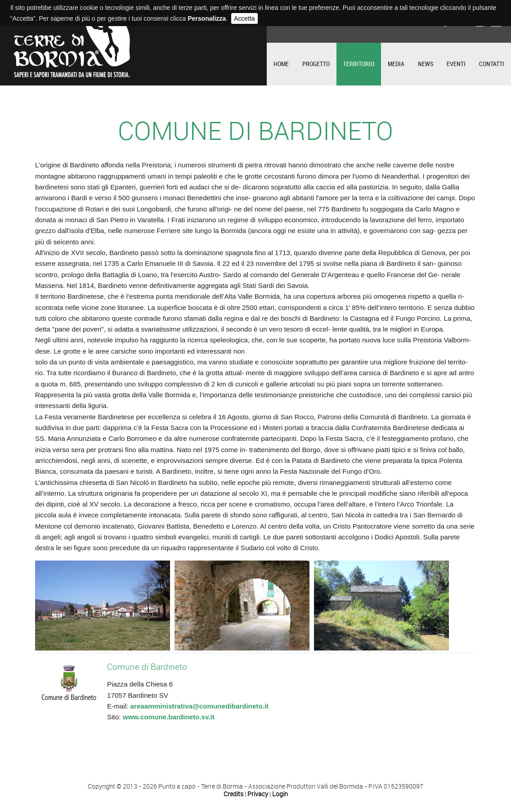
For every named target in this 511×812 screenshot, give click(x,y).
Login (280, 794)
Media (396, 64)
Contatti (492, 64)
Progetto (316, 64)
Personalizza (207, 18)
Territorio (359, 64)
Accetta (244, 18)
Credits (233, 794)
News (426, 64)
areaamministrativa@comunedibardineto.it (199, 706)
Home (281, 64)
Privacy (258, 794)
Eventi (456, 64)
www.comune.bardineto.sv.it (169, 717)
